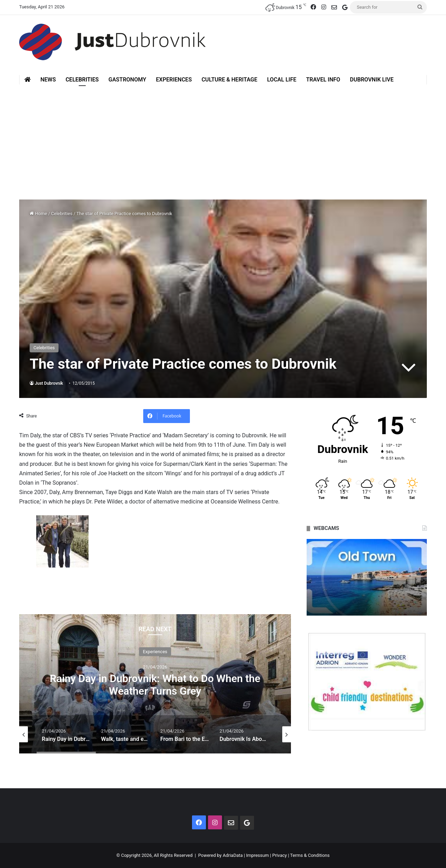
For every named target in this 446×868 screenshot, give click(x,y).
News (48, 80)
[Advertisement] (223, 137)
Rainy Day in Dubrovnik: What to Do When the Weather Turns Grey (155, 685)
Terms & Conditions (310, 855)
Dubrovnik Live (372, 80)
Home (38, 214)
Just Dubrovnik (49, 383)
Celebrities (82, 80)
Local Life (282, 80)
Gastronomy (127, 80)
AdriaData (233, 855)
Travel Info (323, 80)
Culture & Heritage (229, 80)
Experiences (174, 80)
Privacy (279, 855)
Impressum (257, 855)
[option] (155, 684)
